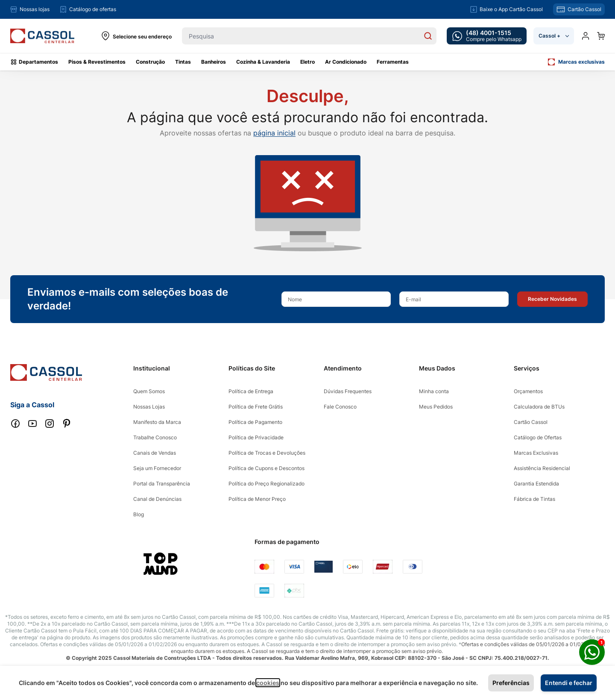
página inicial (274, 133)
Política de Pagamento (255, 422)
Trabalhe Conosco (155, 437)
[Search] (428, 36)
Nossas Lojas (149, 407)
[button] (552, 299)
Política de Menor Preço (257, 499)
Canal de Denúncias (157, 499)
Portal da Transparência (162, 484)
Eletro (307, 62)
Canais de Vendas (155, 453)
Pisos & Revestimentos (97, 62)
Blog (139, 514)
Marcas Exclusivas (536, 453)
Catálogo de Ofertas (538, 437)
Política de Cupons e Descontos (266, 468)
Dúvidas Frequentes (348, 391)
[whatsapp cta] (487, 36)
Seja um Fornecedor (157, 468)
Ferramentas (393, 62)
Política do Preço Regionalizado (266, 484)
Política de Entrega (251, 391)
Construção (150, 62)
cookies (268, 683)
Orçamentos (528, 391)
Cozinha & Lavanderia (263, 62)
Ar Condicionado (346, 62)
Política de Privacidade (256, 437)
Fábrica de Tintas (534, 499)
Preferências (511, 683)
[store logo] (42, 36)
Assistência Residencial (542, 468)
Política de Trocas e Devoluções (267, 453)
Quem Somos (149, 391)
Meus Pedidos (436, 407)
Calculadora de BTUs (539, 407)
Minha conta (434, 391)
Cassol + (554, 36)
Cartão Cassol (531, 422)
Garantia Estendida (536, 484)
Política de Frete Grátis (256, 407)
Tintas (183, 62)
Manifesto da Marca (157, 422)
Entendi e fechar (569, 683)
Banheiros (214, 62)
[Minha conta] (586, 36)
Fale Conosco (340, 407)
